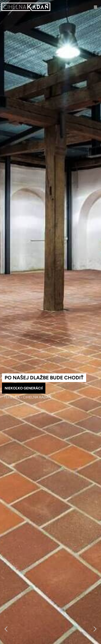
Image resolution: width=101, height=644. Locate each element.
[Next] (94, 629)
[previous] (7, 629)
